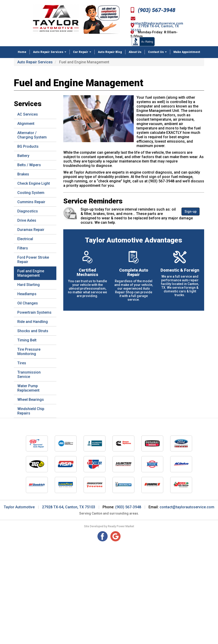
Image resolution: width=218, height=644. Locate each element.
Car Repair (82, 52)
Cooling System (31, 193)
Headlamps (27, 294)
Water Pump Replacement (28, 388)
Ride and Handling (33, 322)
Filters (23, 248)
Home (22, 52)
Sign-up (191, 212)
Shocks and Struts (33, 331)
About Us (135, 52)
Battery (23, 156)
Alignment (26, 124)
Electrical (25, 239)
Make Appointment (187, 52)
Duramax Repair (31, 230)
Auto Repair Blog (110, 52)
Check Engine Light (34, 183)
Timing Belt (27, 340)
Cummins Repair (31, 202)
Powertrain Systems (34, 312)
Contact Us (157, 52)
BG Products (28, 146)
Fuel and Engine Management (31, 273)
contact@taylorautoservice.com (187, 507)
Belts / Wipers (29, 165)
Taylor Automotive (19, 507)
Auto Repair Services (50, 52)
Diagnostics (28, 211)
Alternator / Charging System (32, 135)
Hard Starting (29, 285)
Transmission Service (29, 374)
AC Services (28, 114)
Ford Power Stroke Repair (33, 260)
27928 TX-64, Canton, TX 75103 (69, 507)
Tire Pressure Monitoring (29, 352)
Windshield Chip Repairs (31, 411)
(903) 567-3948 (153, 10)
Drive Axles (27, 220)
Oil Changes (28, 303)
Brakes (23, 174)
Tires (22, 363)
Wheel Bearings (31, 400)
